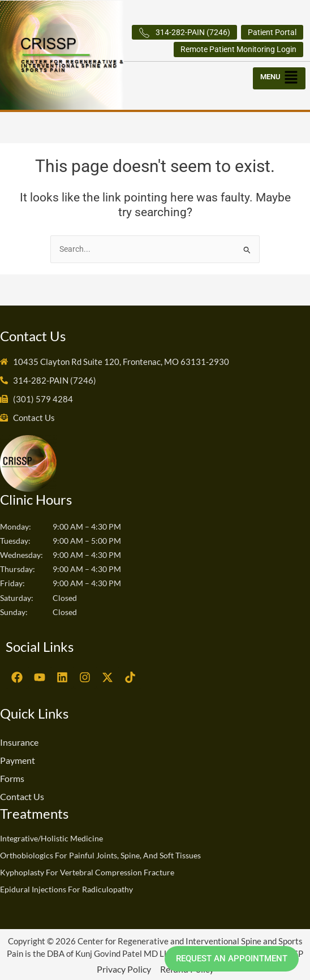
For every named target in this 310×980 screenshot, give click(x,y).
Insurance (19, 742)
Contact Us (22, 796)
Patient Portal (272, 32)
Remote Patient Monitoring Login (238, 49)
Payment (18, 760)
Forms (12, 778)
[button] (280, 76)
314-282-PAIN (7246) (184, 33)
